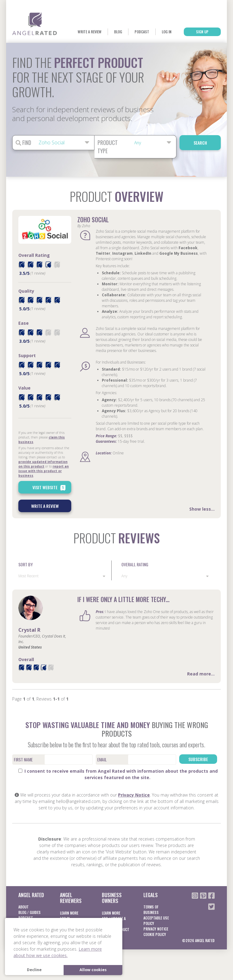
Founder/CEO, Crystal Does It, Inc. (42, 639)
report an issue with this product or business (44, 471)
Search (200, 143)
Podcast (142, 32)
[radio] (21, 265)
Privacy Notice (134, 795)
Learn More (69, 913)
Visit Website (50, 488)
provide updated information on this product (43, 464)
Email (102, 759)
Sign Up (202, 32)
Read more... (201, 674)
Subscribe (198, 759)
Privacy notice (156, 929)
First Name (23, 759)
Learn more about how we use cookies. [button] (58, 952)
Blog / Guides (30, 912)
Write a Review (90, 32)
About (24, 907)
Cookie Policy (155, 934)
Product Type (108, 147)
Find (23, 142)
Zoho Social (93, 220)
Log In (167, 32)
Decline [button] (34, 970)
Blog (118, 32)
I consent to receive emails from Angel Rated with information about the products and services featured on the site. (118, 774)
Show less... (202, 509)
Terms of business (151, 910)
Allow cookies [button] (93, 970)
